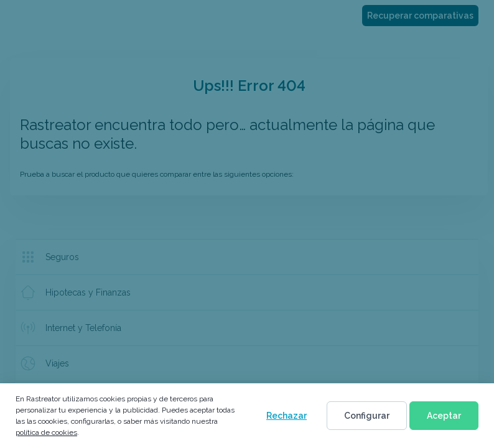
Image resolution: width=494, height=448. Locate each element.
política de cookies (46, 432)
